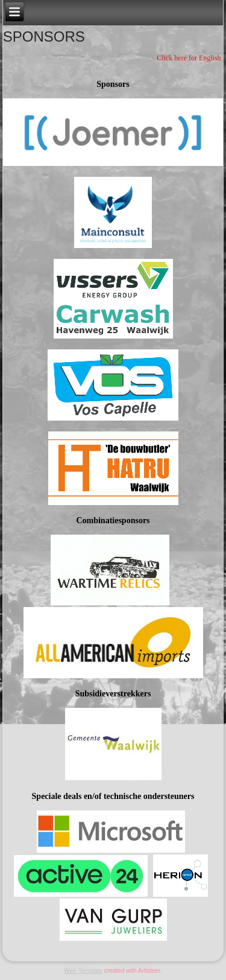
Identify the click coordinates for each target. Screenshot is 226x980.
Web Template (84, 971)
